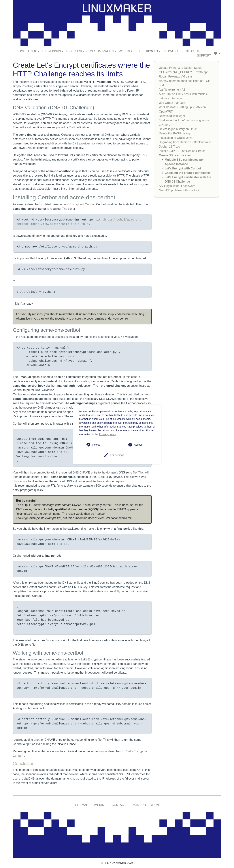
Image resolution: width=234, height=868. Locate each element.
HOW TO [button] (152, 51)
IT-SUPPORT (204, 53)
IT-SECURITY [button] (76, 51)
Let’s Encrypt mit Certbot (79, 204)
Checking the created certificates (188, 173)
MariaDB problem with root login (180, 190)
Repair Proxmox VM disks (176, 77)
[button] (217, 53)
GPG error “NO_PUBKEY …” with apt (183, 72)
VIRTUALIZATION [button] (102, 51)
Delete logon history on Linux (178, 129)
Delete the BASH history (175, 133)
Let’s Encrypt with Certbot (183, 168)
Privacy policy (107, 434)
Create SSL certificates (175, 155)
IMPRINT (100, 805)
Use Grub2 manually (172, 103)
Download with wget (172, 116)
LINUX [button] (32, 51)
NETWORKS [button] (172, 51)
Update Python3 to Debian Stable (181, 68)
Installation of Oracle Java (176, 138)
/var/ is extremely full (172, 90)
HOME (21, 51)
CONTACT (119, 805)
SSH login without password (177, 186)
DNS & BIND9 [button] (52, 51)
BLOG (190, 51)
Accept (138, 445)
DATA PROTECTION (145, 805)
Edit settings (117, 455)
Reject (96, 445)
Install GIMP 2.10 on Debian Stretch (182, 151)
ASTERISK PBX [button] (130, 51)
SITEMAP (82, 805)
